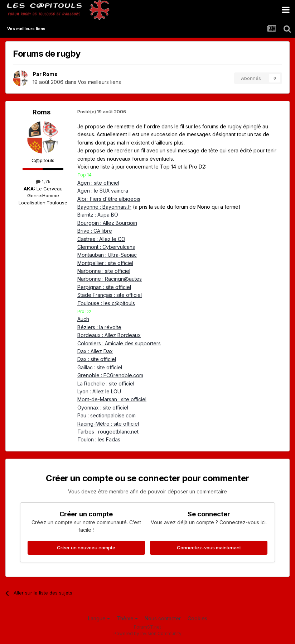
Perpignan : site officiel (104, 287)
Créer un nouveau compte (86, 548)
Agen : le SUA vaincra (103, 191)
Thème (127, 618)
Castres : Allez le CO (101, 239)
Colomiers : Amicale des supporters (119, 343)
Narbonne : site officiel (104, 271)
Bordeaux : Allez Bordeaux (109, 335)
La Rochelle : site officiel (106, 383)
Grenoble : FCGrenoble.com (110, 375)
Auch (83, 319)
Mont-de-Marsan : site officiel (112, 399)
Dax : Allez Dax (95, 351)
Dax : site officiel (97, 359)
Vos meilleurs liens (99, 82)
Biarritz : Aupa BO (98, 215)
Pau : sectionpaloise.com (107, 415)
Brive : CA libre (95, 231)
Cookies (197, 618)
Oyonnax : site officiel (103, 408)
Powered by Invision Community (147, 633)
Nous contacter (163, 618)
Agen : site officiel (98, 183)
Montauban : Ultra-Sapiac (107, 255)
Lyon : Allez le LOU (99, 391)
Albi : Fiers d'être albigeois (109, 199)
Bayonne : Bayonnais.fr (104, 207)
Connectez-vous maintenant (209, 548)
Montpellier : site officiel (105, 263)
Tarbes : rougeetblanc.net (108, 432)
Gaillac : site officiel (100, 367)
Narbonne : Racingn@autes (110, 279)
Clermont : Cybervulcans (106, 247)
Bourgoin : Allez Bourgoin (107, 223)
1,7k (43, 181)
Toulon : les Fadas (99, 439)
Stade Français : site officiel (110, 295)
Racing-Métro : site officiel (108, 424)
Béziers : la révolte (99, 327)
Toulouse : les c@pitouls (106, 303)
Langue (99, 618)
